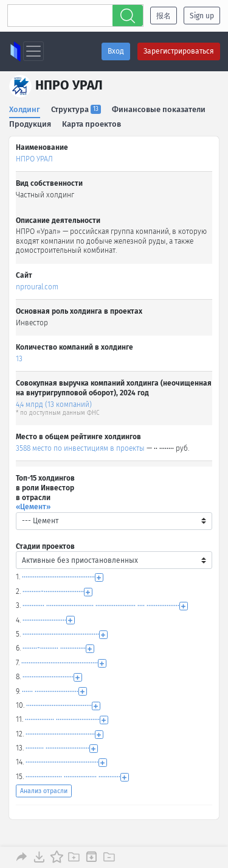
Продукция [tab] (30, 124)
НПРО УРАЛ (34, 159)
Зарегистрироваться (179, 51)
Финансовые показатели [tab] (159, 109)
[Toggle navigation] (33, 51)
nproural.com (37, 287)
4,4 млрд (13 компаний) (54, 404)
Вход (116, 51)
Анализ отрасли (44, 791)
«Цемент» (33, 507)
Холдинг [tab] (25, 109)
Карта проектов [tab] (92, 124)
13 (19, 359)
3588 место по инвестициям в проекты (80, 448)
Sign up (202, 16)
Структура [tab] (76, 109)
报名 (164, 16)
